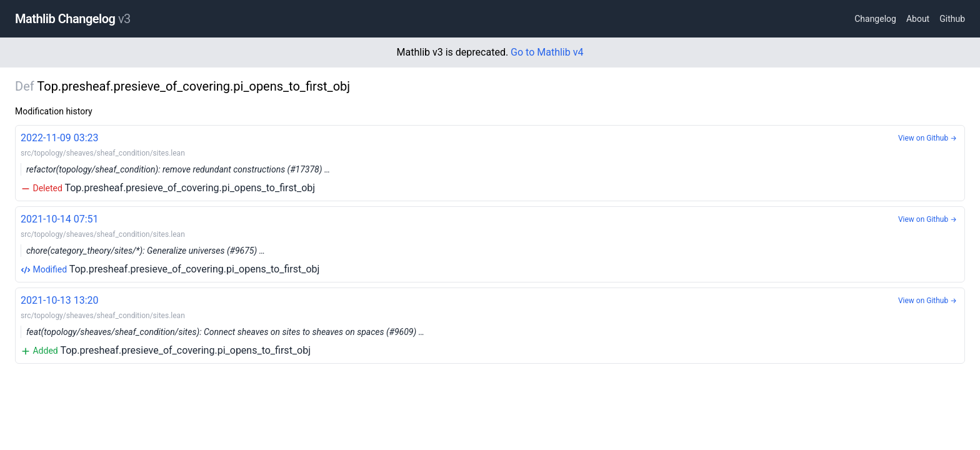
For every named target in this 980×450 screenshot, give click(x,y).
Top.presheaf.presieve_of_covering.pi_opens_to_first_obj (490, 162)
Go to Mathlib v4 (547, 52)
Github (952, 19)
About (918, 19)
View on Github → (927, 138)
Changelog (875, 19)
